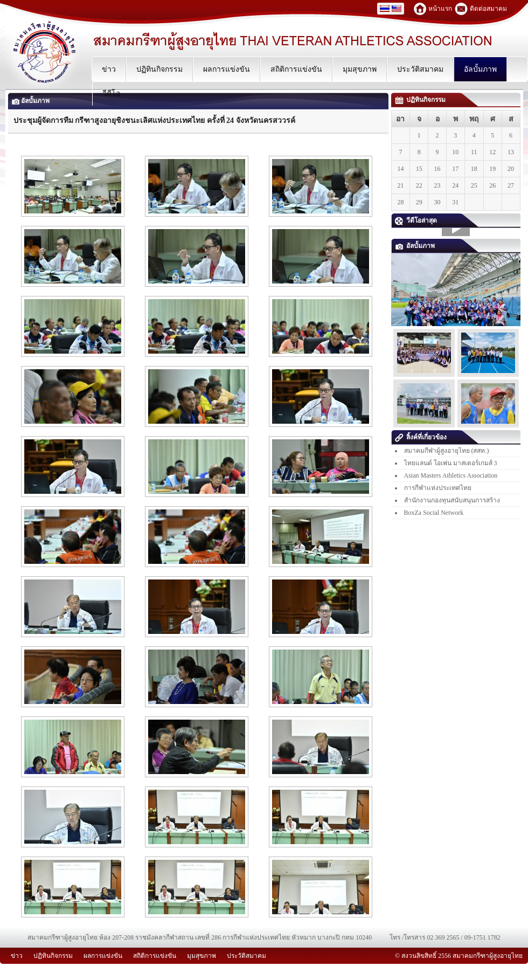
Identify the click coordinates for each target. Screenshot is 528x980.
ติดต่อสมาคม (488, 9)
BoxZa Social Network (434, 513)
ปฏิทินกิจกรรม (420, 100)
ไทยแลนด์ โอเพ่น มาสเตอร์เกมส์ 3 (451, 463)
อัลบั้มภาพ (30, 101)
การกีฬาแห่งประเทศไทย (438, 488)
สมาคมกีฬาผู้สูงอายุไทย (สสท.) (447, 451)
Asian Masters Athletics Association (451, 475)
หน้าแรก (440, 9)
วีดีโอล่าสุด (416, 220)
